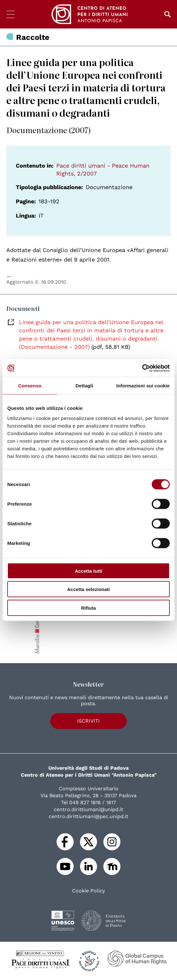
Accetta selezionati (88, 589)
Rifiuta (89, 608)
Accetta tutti (89, 571)
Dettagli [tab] (84, 386)
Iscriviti (88, 721)
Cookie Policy (88, 891)
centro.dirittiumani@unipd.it (88, 809)
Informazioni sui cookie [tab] (143, 386)
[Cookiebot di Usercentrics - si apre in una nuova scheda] (142, 368)
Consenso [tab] (30, 386)
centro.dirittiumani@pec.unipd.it (88, 816)
